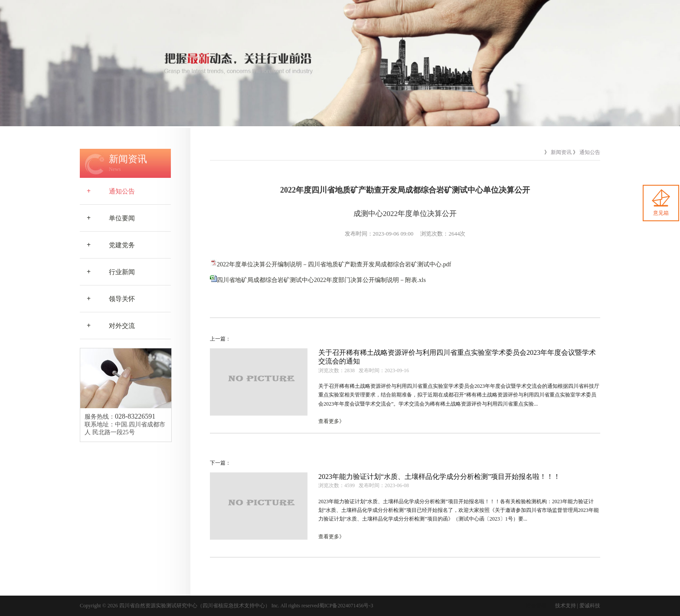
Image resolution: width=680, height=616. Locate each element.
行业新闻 (107, 272)
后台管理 (536, 606)
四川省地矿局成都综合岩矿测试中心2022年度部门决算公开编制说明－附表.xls (321, 280)
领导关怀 (107, 299)
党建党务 (107, 245)
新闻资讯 (561, 152)
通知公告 (107, 191)
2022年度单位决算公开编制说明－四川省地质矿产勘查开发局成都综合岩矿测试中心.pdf (334, 264)
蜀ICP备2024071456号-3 (346, 606)
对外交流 (107, 326)
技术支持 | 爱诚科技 (578, 606)
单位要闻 (107, 218)
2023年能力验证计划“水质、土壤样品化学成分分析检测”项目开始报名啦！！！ (439, 477)
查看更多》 (331, 421)
